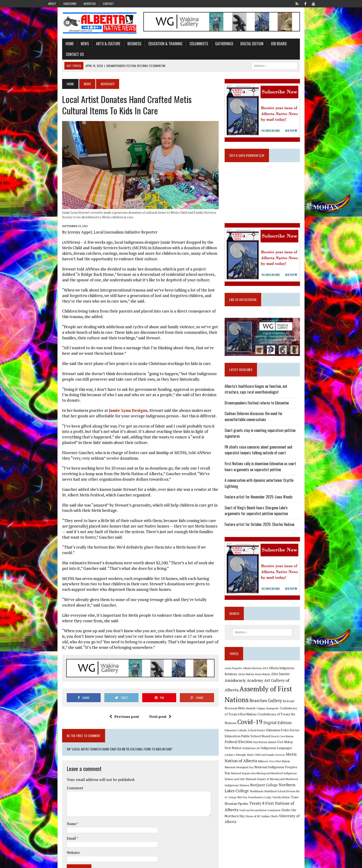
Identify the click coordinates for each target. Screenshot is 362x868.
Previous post (118, 708)
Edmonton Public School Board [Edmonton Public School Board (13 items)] (273, 732)
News (68, 47)
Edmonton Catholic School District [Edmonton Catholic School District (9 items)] (280, 727)
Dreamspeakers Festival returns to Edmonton (263, 411)
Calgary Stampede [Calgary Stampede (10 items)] (242, 710)
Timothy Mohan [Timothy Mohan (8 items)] (301, 787)
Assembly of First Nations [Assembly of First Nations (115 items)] (270, 695)
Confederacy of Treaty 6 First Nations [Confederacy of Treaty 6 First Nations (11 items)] (279, 710)
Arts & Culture (91, 47)
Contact (109, 4)
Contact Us (286, 47)
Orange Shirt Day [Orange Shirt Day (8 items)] (258, 787)
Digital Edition (235, 47)
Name (55, 802)
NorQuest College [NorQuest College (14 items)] (289, 775)
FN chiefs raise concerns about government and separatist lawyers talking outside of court (273, 458)
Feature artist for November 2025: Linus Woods (265, 499)
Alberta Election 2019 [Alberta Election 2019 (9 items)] (262, 673)
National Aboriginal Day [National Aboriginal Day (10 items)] (278, 757)
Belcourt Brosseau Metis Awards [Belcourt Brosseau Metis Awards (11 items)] (286, 704)
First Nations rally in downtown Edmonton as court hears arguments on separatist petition (271, 475)
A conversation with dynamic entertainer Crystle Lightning (272, 488)
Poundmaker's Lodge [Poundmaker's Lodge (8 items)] (280, 787)
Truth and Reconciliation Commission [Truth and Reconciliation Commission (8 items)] (266, 800)
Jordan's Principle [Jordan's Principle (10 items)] (303, 744)
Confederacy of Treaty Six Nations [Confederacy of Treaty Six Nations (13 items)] (256, 719)
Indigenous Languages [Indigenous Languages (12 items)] (275, 744)
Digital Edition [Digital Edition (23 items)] (245, 726)
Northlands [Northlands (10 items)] (281, 781)
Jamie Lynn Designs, (111, 410)
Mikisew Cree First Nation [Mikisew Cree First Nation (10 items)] (247, 757)
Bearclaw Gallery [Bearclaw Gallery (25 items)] (247, 703)
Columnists (181, 47)
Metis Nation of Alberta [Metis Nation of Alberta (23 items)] (291, 750)
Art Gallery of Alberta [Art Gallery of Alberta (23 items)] (268, 686)
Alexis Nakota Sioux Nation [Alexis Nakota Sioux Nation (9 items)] (247, 680)
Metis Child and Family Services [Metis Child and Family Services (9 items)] (250, 751)
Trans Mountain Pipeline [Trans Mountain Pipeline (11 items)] (247, 793)
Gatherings (207, 47)
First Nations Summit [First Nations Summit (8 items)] (280, 739)
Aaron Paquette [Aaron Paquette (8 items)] (240, 674)
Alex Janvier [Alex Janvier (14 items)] (273, 680)
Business (117, 47)
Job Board (261, 47)
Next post (154, 708)
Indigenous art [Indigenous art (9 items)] (250, 745)
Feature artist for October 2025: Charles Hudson (266, 527)
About (52, 4)
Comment (58, 766)
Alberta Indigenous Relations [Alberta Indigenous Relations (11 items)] (294, 673)
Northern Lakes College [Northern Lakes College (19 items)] (252, 780)
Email (54, 816)
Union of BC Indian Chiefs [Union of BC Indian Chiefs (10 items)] (268, 806)
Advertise (90, 4)
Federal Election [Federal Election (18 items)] (253, 738)
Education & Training (148, 47)
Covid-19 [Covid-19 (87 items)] (294, 718)
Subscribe (70, 4)
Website (56, 831)
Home (52, 47)
